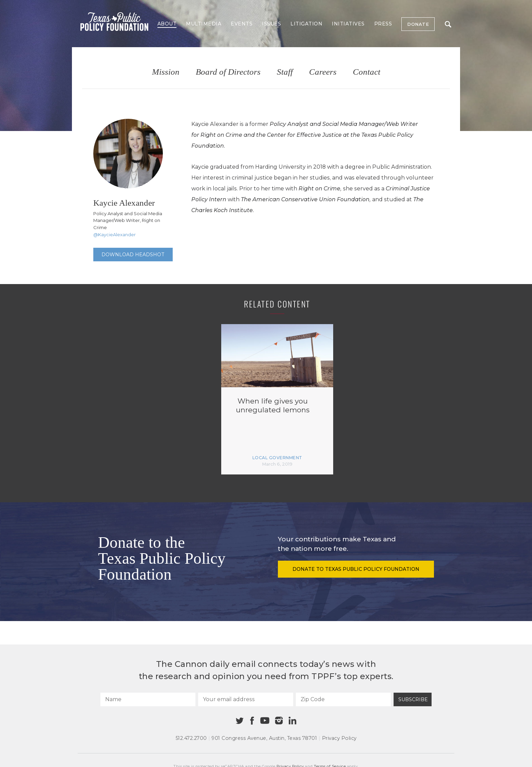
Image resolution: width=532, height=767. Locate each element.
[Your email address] (246, 699)
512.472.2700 (191, 738)
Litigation (306, 24)
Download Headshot (133, 255)
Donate (418, 24)
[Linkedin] (292, 721)
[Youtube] (265, 721)
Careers (323, 72)
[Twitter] (240, 721)
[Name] (148, 699)
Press (383, 24)
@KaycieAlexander (115, 235)
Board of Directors (228, 72)
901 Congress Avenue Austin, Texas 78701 (264, 738)
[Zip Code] (343, 699)
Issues (271, 24)
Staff (285, 72)
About (167, 24)
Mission (166, 72)
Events (242, 24)
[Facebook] (252, 721)
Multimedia (204, 24)
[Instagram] (279, 721)
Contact (367, 72)
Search (448, 24)
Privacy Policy (339, 738)
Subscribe (413, 699)
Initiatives (348, 24)
